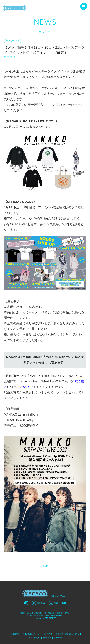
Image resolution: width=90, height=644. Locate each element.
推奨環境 (47, 638)
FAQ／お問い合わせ (31, 634)
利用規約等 (48, 634)
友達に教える (34, 638)
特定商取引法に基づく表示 (67, 634)
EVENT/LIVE (13, 41)
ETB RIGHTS (50, 618)
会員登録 (15, 634)
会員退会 (58, 638)
